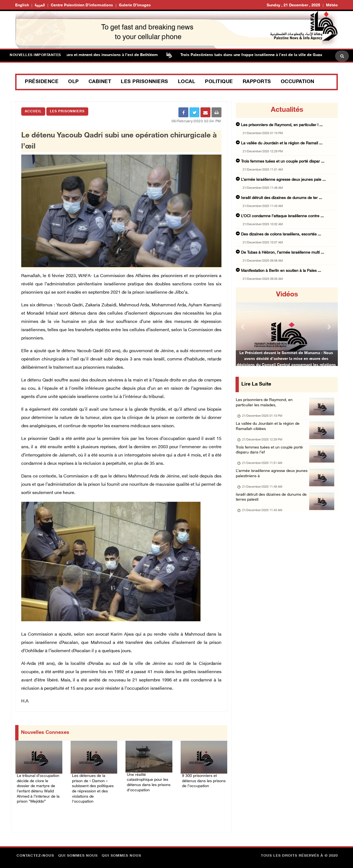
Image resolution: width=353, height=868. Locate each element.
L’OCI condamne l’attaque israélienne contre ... (282, 216)
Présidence (42, 82)
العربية (40, 5)
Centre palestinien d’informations (82, 5)
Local (187, 82)
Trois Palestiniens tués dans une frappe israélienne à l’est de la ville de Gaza (256, 55)
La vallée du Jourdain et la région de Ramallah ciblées (269, 430)
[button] (244, 327)
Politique (219, 82)
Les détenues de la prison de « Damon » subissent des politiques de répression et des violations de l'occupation (94, 779)
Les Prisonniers (67, 112)
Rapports (257, 82)
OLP (73, 82)
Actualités (287, 110)
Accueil (33, 112)
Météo (332, 5)
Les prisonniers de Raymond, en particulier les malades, (266, 404)
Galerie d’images (135, 5)
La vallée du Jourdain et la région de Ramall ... (282, 143)
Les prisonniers (145, 82)
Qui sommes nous (78, 850)
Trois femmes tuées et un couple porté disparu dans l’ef (271, 456)
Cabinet (100, 82)
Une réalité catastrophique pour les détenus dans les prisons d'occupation (146, 775)
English (22, 5)
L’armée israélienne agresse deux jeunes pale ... (283, 180)
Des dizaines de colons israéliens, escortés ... (281, 234)
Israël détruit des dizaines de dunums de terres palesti (273, 508)
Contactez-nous (35, 850)
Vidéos (287, 295)
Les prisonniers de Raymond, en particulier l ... (282, 125)
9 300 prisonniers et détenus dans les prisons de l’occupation (203, 776)
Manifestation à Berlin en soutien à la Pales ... (281, 271)
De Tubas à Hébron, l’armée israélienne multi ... (283, 253)
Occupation (298, 82)
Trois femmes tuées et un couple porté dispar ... (283, 162)
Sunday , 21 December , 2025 (293, 5)
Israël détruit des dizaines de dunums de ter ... (282, 198)
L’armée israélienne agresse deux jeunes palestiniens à (273, 482)
